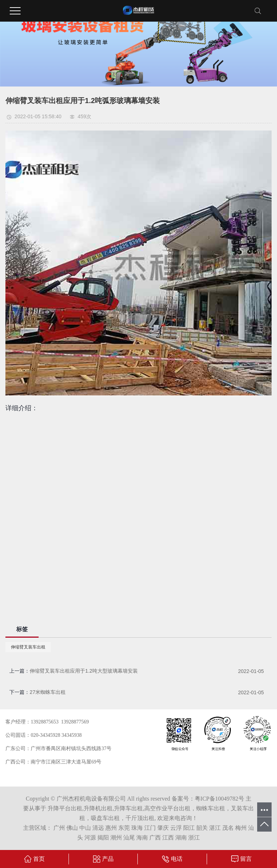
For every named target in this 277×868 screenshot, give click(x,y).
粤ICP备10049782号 (219, 799)
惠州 (111, 828)
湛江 (215, 828)
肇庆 (163, 828)
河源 (90, 838)
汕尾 (129, 838)
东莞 (124, 828)
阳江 (189, 828)
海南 (142, 838)
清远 (98, 828)
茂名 (228, 828)
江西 (168, 838)
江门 (150, 828)
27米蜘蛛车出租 (48, 692)
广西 (155, 838)
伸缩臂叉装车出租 (28, 647)
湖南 (181, 838)
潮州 (116, 838)
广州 (59, 828)
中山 (85, 828)
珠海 (137, 828)
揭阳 (103, 838)
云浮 (176, 828)
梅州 (241, 828)
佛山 (72, 828)
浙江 (194, 838)
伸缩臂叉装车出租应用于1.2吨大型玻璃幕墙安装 (83, 671)
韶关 (202, 828)
